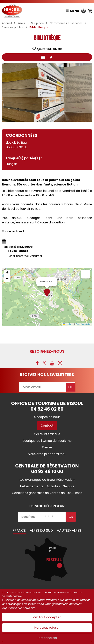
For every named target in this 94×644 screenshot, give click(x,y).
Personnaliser (47, 638)
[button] (90, 11)
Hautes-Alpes (69, 530)
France (19, 530)
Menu (75, 11)
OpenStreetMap (83, 324)
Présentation (43, 57)
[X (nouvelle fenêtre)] (44, 363)
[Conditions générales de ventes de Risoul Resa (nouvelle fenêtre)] (47, 493)
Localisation (51, 57)
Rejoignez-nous (47, 351)
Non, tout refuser (47, 628)
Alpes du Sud (41, 530)
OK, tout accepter (47, 617)
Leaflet (67, 324)
